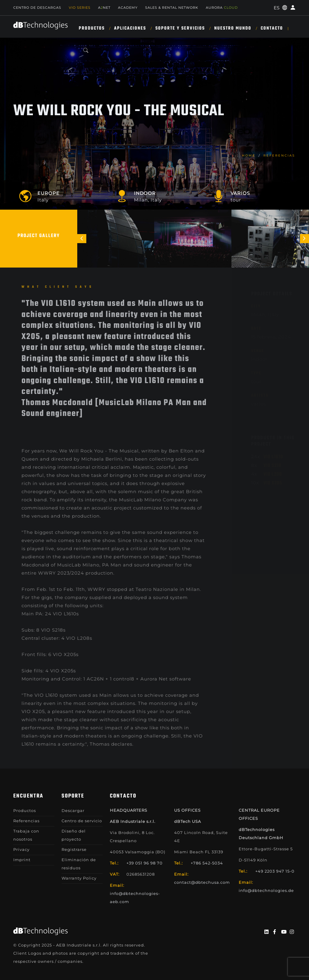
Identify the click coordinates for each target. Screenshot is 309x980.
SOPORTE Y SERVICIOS (180, 28)
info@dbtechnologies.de (266, 890)
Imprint (22, 860)
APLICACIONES (130, 28)
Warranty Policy (79, 878)
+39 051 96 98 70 (145, 863)
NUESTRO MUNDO (233, 28)
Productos (92, 28)
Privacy (21, 849)
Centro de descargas (37, 8)
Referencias (279, 155)
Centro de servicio (82, 821)
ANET (104, 8)
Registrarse (74, 849)
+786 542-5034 (207, 863)
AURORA (222, 8)
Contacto (272, 28)
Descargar (73, 810)
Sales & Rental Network (172, 8)
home (249, 155)
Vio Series (80, 8)
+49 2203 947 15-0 (275, 871)
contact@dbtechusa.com (202, 882)
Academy (128, 8)
